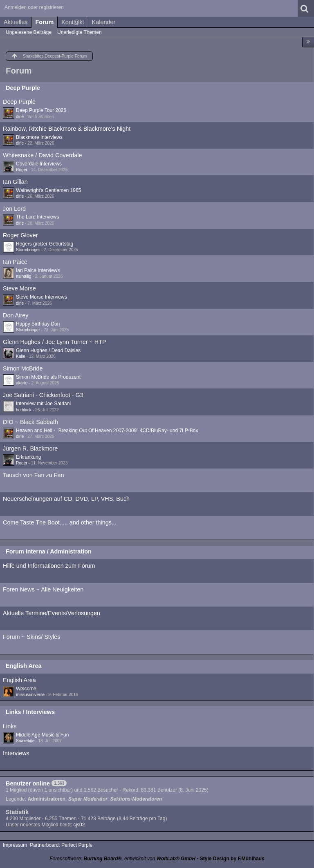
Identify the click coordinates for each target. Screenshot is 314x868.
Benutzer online (28, 783)
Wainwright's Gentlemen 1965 (48, 190)
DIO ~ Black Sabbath (30, 422)
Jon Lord (14, 209)
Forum (44, 22)
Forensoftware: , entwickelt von (122, 859)
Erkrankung (28, 457)
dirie (20, 117)
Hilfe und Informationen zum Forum (49, 566)
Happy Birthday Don (38, 324)
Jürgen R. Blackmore (30, 449)
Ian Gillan (15, 182)
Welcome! (27, 689)
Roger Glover (20, 235)
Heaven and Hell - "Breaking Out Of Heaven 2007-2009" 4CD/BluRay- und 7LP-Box (107, 431)
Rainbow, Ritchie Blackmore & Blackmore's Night (67, 129)
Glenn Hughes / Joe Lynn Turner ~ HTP (55, 342)
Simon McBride (23, 368)
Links (10, 726)
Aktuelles (16, 22)
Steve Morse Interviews (41, 297)
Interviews (16, 753)
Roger (22, 170)
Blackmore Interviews (39, 137)
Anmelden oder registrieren (34, 7)
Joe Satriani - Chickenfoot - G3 (43, 395)
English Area (24, 666)
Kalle (21, 356)
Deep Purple (23, 88)
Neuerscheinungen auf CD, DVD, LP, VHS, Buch (66, 499)
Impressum (15, 845)
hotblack (24, 410)
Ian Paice (15, 262)
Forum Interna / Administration (49, 551)
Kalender (104, 22)
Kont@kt (73, 22)
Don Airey (16, 315)
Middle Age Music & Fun (42, 735)
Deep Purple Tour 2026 (41, 110)
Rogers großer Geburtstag (45, 244)
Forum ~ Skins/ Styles (31, 637)
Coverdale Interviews (39, 164)
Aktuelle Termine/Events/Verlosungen (52, 613)
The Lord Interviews (37, 217)
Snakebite (25, 741)
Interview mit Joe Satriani (43, 404)
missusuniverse (30, 695)
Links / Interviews (30, 712)
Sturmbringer (28, 250)
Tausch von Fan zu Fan (34, 475)
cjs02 (79, 825)
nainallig (24, 276)
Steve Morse (19, 288)
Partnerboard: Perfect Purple (61, 845)
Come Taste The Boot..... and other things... (60, 522)
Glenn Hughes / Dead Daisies (48, 350)
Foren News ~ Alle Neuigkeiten (43, 589)
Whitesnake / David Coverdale (43, 155)
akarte (22, 383)
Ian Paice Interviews (38, 270)
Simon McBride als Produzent (48, 377)
